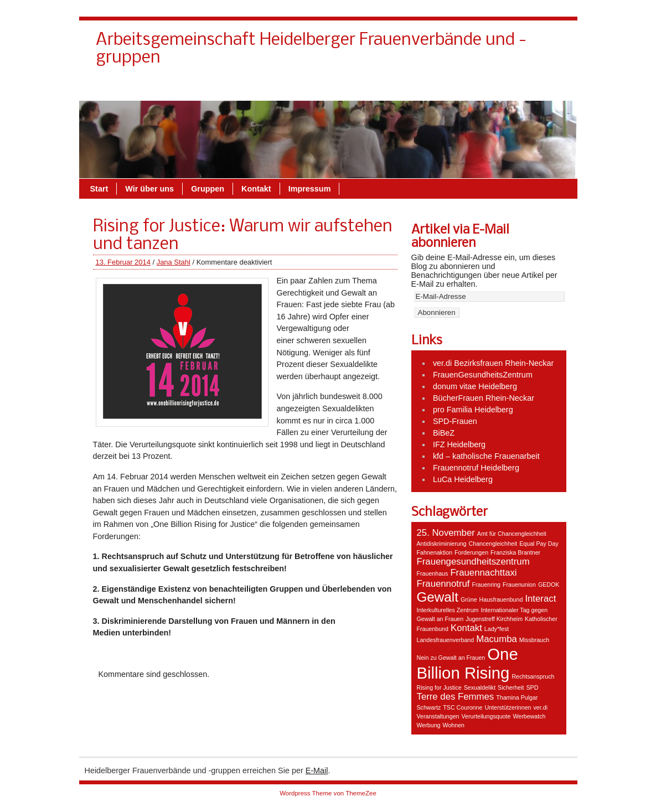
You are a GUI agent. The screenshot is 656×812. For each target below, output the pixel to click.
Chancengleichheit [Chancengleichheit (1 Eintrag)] (493, 544)
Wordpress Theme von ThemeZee (328, 793)
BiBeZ (444, 433)
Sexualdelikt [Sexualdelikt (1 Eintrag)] (480, 687)
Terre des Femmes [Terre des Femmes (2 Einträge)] (456, 697)
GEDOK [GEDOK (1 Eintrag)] (549, 585)
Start (99, 189)
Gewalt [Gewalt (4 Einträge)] (438, 597)
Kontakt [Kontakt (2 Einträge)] (466, 628)
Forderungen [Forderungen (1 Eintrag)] (471, 552)
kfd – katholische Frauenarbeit (486, 456)
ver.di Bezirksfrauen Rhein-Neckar (493, 363)
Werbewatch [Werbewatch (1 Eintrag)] (529, 716)
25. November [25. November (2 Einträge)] (446, 533)
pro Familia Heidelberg (473, 410)
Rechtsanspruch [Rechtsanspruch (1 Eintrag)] (533, 676)
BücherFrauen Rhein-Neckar (484, 398)
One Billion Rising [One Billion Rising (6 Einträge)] (468, 663)
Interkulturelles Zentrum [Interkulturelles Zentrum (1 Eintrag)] (448, 610)
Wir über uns (420, 88)
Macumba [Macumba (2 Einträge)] (497, 639)
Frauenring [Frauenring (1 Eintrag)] (487, 585)
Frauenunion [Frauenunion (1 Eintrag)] (519, 585)
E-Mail (317, 770)
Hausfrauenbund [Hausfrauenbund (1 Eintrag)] (501, 599)
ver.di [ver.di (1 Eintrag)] (541, 707)
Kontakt (364, 88)
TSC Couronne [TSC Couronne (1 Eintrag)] (463, 707)
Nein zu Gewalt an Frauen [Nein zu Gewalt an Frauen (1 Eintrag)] (451, 658)
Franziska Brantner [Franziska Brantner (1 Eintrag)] (515, 552)
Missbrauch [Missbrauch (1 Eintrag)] (534, 640)
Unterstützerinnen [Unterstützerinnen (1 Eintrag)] (508, 707)
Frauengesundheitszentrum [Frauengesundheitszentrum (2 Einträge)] (473, 562)
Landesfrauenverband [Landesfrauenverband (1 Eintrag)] (446, 640)
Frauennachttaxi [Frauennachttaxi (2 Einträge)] (483, 573)
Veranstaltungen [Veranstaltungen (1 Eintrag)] (438, 716)
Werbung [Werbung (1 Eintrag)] (429, 725)
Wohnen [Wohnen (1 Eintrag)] (454, 725)
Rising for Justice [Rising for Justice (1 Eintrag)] (439, 687)
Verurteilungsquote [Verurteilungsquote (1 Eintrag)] (486, 716)
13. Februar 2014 (123, 262)
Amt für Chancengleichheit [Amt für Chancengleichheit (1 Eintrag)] (512, 534)
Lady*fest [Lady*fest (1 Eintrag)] (497, 629)
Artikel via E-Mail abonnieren (460, 237)
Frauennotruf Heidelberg (476, 468)
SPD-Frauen (455, 421)
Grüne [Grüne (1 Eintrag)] (469, 599)
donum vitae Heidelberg (475, 386)
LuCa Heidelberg (463, 479)
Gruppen (478, 88)
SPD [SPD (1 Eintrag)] (533, 687)
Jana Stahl (174, 262)
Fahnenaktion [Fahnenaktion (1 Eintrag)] (435, 552)
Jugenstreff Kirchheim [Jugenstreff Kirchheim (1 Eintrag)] (494, 619)
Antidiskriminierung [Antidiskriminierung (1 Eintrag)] (442, 544)
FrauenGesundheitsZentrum (483, 375)
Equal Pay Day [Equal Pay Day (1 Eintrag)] (539, 544)
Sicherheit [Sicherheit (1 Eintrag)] (511, 687)
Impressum (533, 88)
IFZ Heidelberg (459, 444)
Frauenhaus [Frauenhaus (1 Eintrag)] (433, 573)
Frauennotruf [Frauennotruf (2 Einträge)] (443, 584)
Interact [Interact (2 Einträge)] (540, 599)
